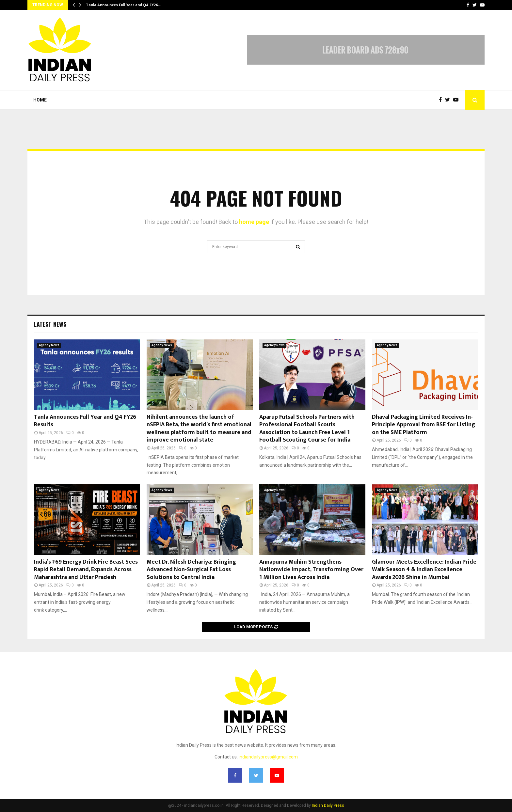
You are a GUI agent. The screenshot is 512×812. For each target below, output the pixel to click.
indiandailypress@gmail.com (268, 757)
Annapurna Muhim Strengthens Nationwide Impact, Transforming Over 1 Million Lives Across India (311, 570)
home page (254, 222)
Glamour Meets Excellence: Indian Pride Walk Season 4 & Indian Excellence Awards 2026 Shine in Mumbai (424, 570)
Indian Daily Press (328, 805)
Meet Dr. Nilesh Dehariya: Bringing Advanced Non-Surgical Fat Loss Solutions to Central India (191, 570)
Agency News (49, 345)
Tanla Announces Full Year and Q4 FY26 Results (85, 421)
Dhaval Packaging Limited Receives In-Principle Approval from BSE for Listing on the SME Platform (424, 425)
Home (40, 100)
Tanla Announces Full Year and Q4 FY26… (124, 5)
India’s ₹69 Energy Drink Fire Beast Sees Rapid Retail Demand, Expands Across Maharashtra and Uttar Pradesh (86, 570)
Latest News (50, 324)
